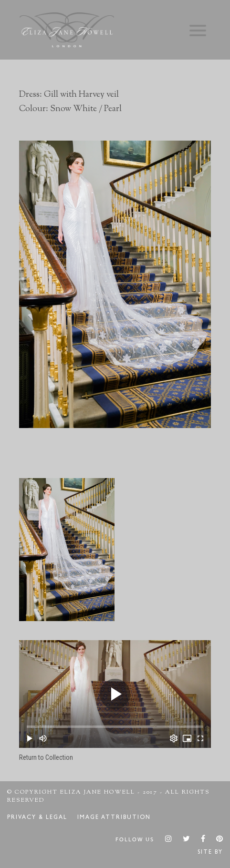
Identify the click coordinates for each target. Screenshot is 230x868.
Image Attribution (114, 818)
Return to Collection (46, 757)
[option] (115, 284)
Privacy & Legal (37, 818)
